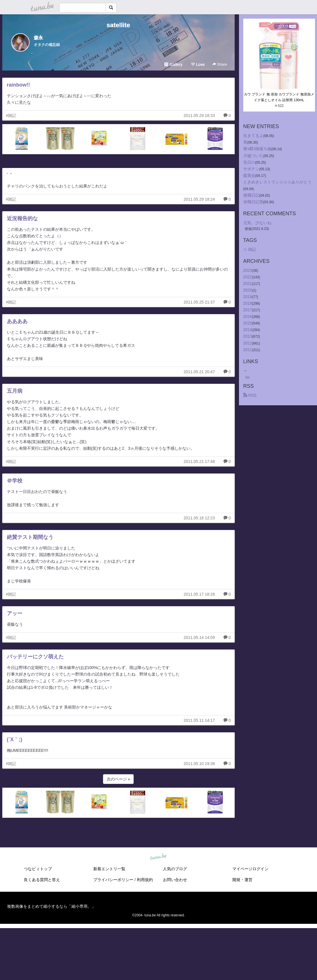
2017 (248, 310)
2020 (248, 290)
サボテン (251, 169)
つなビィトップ (38, 869)
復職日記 (251, 195)
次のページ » (118, 779)
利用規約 (145, 880)
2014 (248, 330)
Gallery (173, 64)
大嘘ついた (253, 156)
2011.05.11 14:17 (199, 720)
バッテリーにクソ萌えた (35, 657)
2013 (248, 336)
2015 (248, 323)
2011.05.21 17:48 (199, 461)
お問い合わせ (175, 880)
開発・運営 (242, 880)
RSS (250, 395)
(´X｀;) (15, 740)
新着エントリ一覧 (109, 869)
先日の (249, 162)
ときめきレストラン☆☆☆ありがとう (277, 182)
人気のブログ (175, 869)
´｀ (10, 175)
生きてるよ (253, 136)
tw (248, 377)
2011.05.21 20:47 (199, 372)
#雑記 (11, 116)
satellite (118, 25)
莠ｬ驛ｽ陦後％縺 (257, 149)
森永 (38, 38)
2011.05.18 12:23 (199, 518)
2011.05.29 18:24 (199, 199)
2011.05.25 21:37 (199, 302)
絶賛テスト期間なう (30, 537)
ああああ (17, 321)
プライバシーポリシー (113, 880)
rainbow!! (19, 85)
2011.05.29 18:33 (199, 116)
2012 (248, 343)
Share (220, 64)
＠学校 (15, 481)
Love (198, 64)
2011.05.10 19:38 (199, 764)
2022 (248, 277)
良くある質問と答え (42, 880)
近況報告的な (22, 218)
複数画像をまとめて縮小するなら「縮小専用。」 (51, 906)
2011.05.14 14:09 (199, 637)
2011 (248, 350)
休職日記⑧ (253, 202)
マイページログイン (250, 869)
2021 (248, 283)
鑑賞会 (249, 175)
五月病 (15, 391)
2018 (248, 303)
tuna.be (158, 857)
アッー (15, 613)
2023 (248, 270)
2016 (248, 316)
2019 (248, 297)
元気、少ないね (257, 223)
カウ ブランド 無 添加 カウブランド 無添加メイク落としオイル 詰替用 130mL (279, 97)
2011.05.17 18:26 (199, 594)
